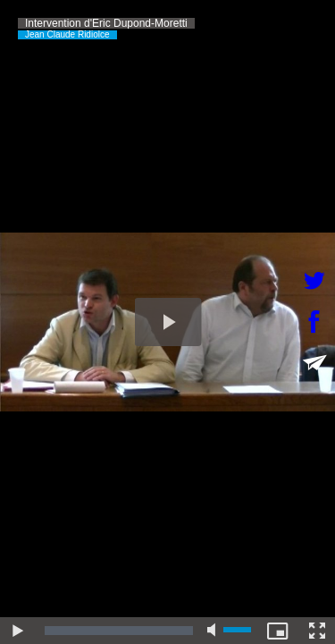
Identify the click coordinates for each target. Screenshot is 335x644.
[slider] (119, 631)
